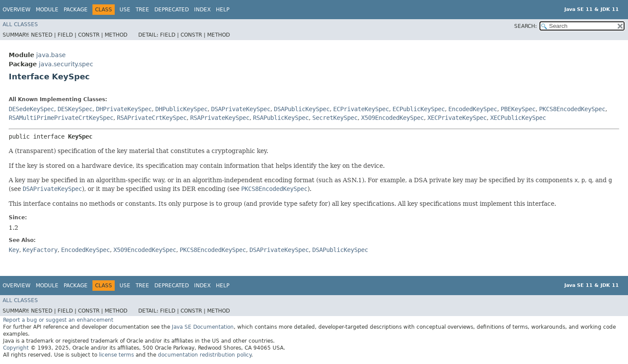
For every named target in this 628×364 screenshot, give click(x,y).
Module (47, 10)
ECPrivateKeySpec (361, 109)
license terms (116, 355)
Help (223, 10)
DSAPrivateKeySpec (241, 109)
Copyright (16, 348)
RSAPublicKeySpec (281, 118)
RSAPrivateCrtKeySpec (152, 118)
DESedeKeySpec (31, 109)
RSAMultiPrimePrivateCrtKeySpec (61, 118)
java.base (51, 55)
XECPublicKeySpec (518, 118)
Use (125, 10)
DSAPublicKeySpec (302, 109)
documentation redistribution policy (205, 355)
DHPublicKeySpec (181, 109)
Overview (17, 10)
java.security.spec (66, 64)
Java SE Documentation (203, 327)
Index (202, 10)
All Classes (20, 24)
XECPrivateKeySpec (457, 118)
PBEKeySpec (518, 109)
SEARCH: (526, 26)
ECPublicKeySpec (419, 109)
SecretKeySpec (335, 118)
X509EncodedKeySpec (392, 118)
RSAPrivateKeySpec (220, 118)
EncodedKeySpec (473, 109)
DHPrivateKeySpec (124, 109)
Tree (142, 10)
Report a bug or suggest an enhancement (58, 320)
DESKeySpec (75, 109)
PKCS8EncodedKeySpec (572, 109)
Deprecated (172, 10)
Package (76, 10)
